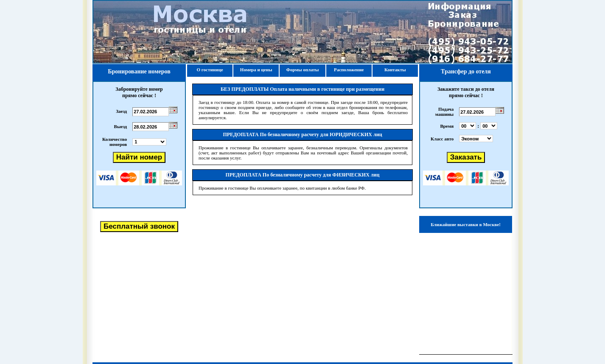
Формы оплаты (302, 70)
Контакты (395, 70)
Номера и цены (256, 70)
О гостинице (210, 70)
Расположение (349, 70)
